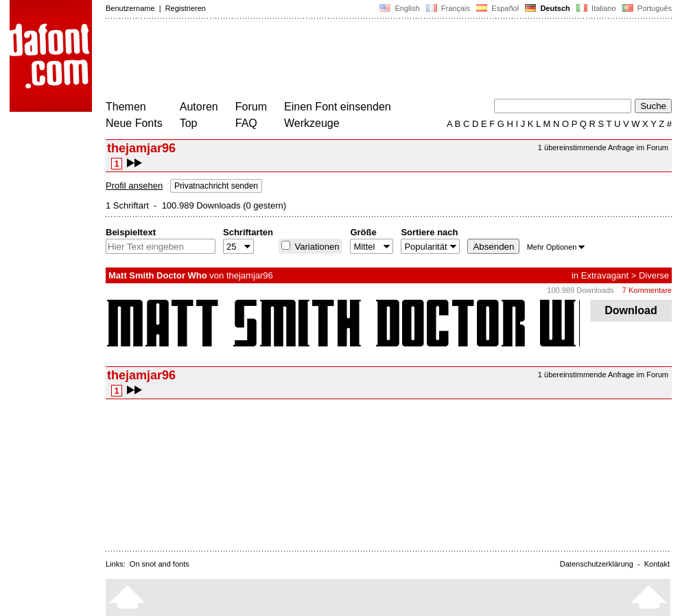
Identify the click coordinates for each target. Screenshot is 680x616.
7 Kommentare (647, 290)
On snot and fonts (160, 564)
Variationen (316, 247)
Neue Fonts (134, 123)
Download (631, 310)
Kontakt (657, 564)
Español (497, 8)
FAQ (246, 123)
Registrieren (186, 8)
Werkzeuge (312, 123)
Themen (126, 107)
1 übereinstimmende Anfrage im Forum (603, 147)
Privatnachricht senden (216, 186)
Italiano (596, 8)
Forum (251, 107)
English (399, 8)
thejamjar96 (250, 275)
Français (448, 8)
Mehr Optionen (556, 247)
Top (189, 123)
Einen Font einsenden (338, 107)
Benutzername (130, 8)
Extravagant (605, 275)
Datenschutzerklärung (597, 564)
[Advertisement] (355, 60)
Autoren (199, 107)
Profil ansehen (134, 186)
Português (646, 8)
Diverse (654, 275)
